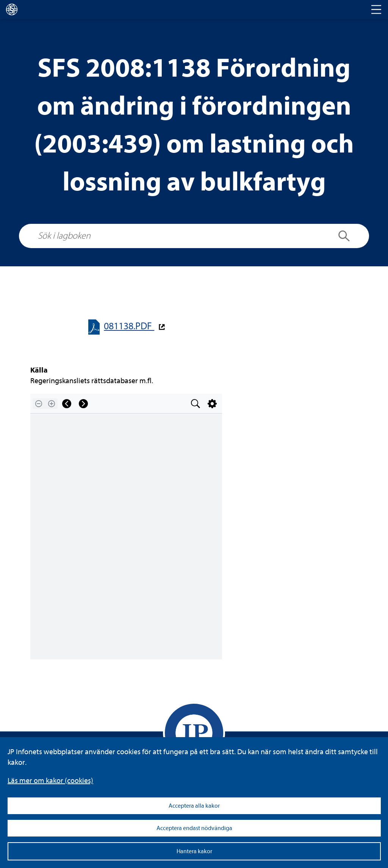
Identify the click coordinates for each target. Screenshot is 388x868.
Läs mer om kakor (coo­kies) (50, 781)
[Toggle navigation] (376, 9)
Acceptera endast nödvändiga (194, 828)
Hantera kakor (194, 851)
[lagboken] (12, 9)
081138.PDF (129, 326)
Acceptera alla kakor (194, 806)
